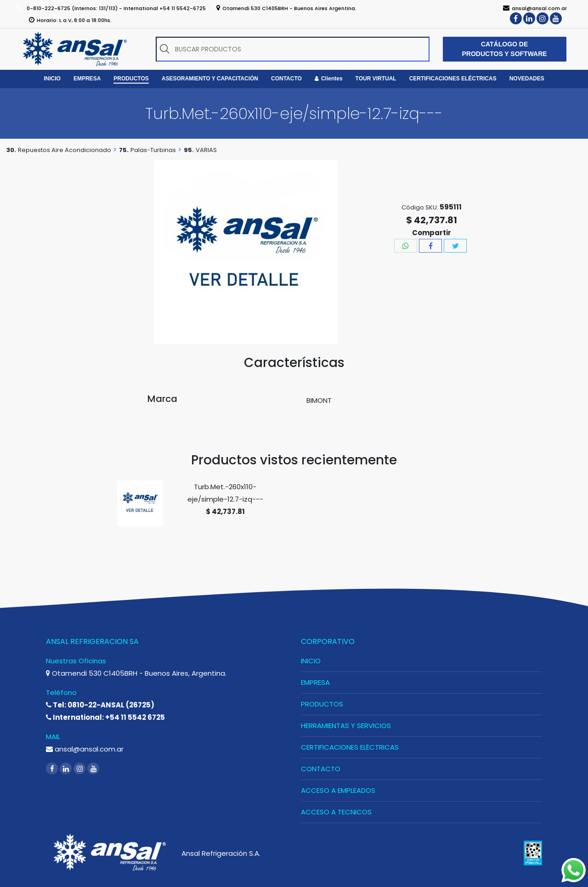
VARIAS (206, 150)
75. (124, 150)
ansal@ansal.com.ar (85, 749)
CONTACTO (321, 769)
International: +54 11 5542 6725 (105, 717)
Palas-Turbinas (153, 150)
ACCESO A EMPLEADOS (338, 790)
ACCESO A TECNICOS (336, 812)
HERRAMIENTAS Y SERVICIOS (346, 726)
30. (11, 150)
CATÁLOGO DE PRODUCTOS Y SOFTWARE (505, 49)
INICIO (311, 661)
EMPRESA (315, 682)
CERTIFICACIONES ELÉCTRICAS (350, 747)
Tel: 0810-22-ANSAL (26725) (100, 705)
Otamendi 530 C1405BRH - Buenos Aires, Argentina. (136, 673)
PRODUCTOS (322, 704)
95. (189, 150)
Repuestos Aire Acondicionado (65, 150)
